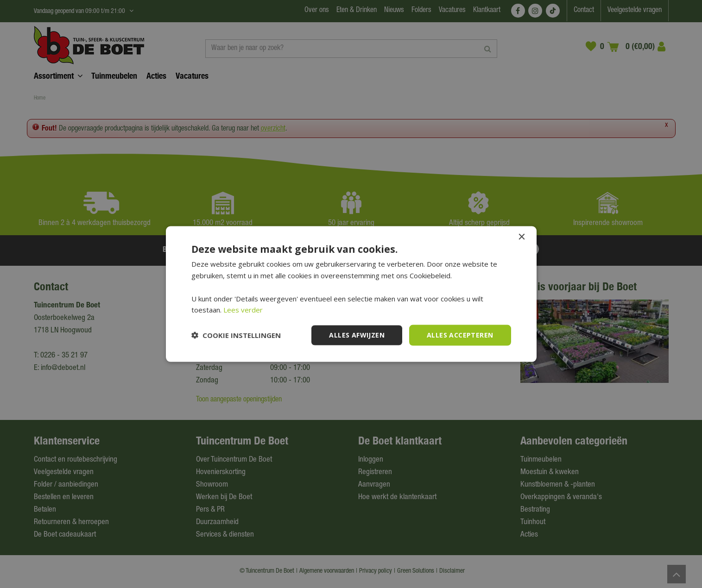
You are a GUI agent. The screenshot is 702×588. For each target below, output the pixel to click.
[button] (236, 335)
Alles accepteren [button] (460, 335)
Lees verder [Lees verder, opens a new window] (243, 310)
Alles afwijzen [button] (357, 335)
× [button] (522, 237)
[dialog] (351, 294)
